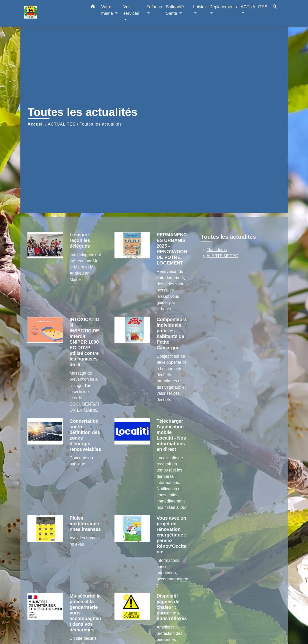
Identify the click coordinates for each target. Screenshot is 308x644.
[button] (93, 7)
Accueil (36, 124)
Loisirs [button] (199, 7)
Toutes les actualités (101, 124)
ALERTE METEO (220, 256)
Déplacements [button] (223, 7)
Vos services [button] (131, 10)
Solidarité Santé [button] (175, 10)
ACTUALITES (62, 124)
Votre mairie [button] (108, 10)
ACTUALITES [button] (254, 7)
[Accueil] (53, 13)
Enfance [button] (154, 7)
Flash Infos (214, 250)
